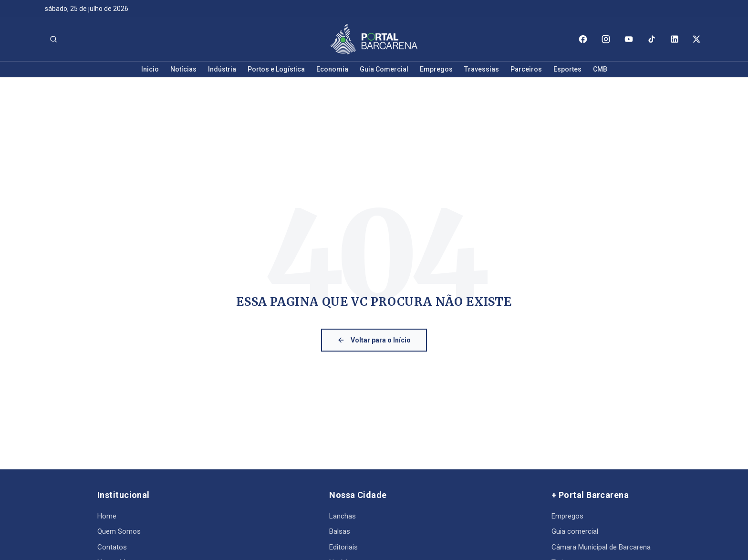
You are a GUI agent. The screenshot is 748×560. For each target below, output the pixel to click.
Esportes (567, 69)
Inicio (150, 69)
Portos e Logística (276, 69)
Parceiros (526, 69)
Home (107, 516)
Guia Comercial (384, 69)
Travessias (482, 69)
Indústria (222, 69)
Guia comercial (575, 531)
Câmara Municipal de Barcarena (601, 547)
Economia (332, 69)
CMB (600, 69)
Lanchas (343, 516)
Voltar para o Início (374, 340)
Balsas (340, 531)
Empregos (436, 69)
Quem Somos (119, 531)
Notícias (183, 69)
